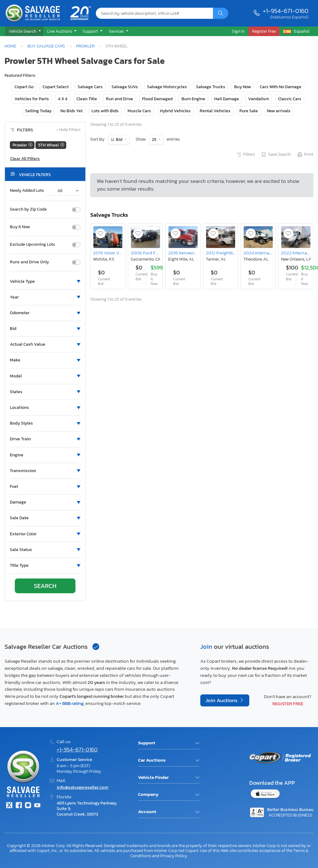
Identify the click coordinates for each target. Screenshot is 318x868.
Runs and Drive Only (29, 262)
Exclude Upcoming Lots (33, 245)
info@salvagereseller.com (83, 787)
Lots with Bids (105, 111)
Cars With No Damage (281, 87)
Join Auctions (222, 700)
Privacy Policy (174, 856)
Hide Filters (68, 130)
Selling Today (38, 111)
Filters (245, 155)
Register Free (288, 703)
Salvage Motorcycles (167, 87)
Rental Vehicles (215, 111)
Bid (119, 140)
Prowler (85, 46)
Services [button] (117, 31)
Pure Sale (249, 111)
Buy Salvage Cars (46, 46)
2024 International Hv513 (269, 253)
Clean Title (87, 99)
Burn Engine (193, 99)
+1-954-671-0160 (286, 11)
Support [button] (91, 31)
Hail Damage (227, 99)
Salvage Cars (90, 87)
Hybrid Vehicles (175, 111)
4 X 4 (63, 99)
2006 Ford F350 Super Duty (159, 253)
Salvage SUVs (125, 87)
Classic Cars (290, 99)
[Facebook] (18, 806)
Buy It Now (20, 227)
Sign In (238, 31)
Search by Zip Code (28, 209)
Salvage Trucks (211, 87)
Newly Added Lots (27, 191)
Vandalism (259, 99)
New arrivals (279, 111)
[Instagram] (28, 806)
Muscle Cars (139, 111)
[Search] (221, 13)
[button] (24, 31)
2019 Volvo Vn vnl (111, 253)
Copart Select (56, 87)
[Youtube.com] (37, 806)
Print (305, 155)
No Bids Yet (71, 111)
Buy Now (243, 87)
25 (155, 140)
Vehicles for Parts (32, 99)
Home (10, 46)
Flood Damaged (157, 99)
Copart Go (24, 87)
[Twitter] (9, 806)
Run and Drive (120, 99)
